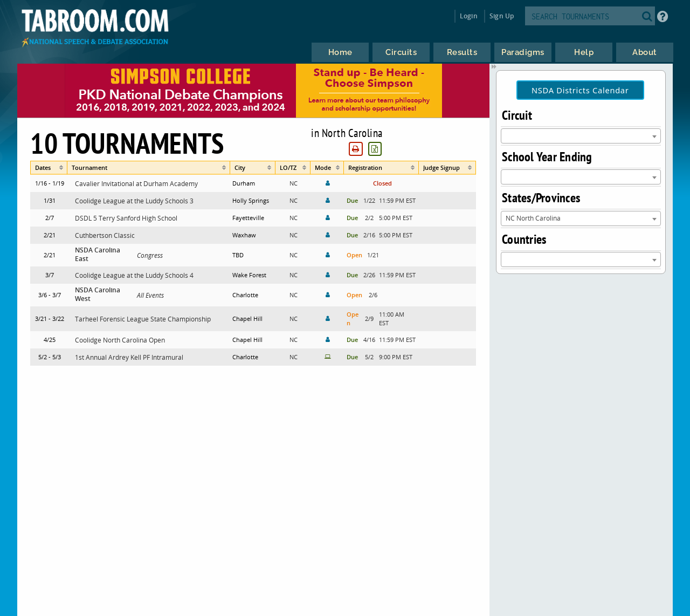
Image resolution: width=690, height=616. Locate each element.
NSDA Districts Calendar (580, 90)
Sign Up (502, 16)
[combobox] (581, 136)
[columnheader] (49, 168)
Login (469, 16)
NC (294, 183)
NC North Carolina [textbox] (533, 218)
